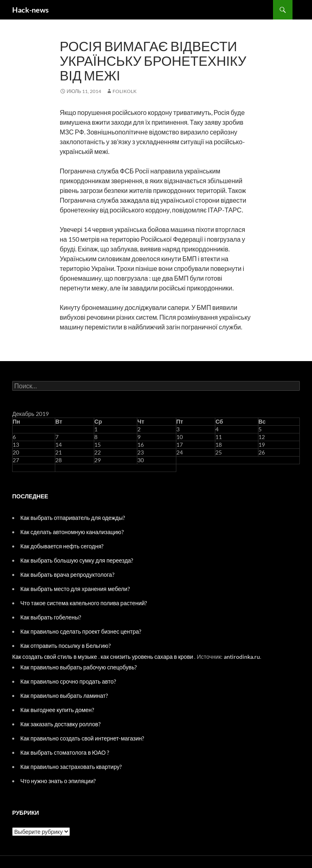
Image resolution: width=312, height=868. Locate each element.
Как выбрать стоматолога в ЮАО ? (65, 752)
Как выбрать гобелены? (51, 617)
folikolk (125, 91)
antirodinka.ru (242, 657)
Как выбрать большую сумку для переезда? (77, 560)
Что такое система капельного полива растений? (84, 603)
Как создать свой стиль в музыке (55, 657)
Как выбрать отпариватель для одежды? (73, 518)
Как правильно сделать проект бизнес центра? (81, 631)
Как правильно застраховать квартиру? (71, 767)
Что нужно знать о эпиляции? (58, 781)
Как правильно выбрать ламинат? (64, 696)
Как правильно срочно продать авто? (68, 681)
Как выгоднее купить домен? (57, 710)
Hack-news (30, 10)
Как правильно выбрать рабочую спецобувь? (79, 667)
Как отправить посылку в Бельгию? (66, 646)
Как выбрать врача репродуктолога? (67, 575)
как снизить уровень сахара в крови (147, 657)
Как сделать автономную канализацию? (72, 532)
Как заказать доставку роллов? (61, 724)
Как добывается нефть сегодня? (62, 546)
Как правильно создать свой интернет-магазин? (82, 738)
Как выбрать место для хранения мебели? (75, 589)
